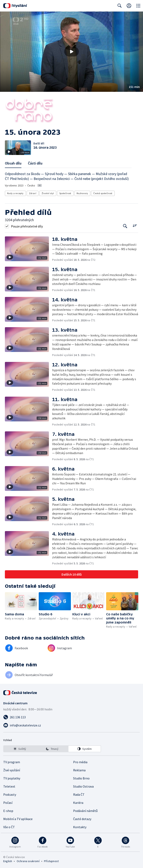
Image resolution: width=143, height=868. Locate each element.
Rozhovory (82, 193)
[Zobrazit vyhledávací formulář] (120, 6)
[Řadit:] (135, 226)
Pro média (80, 762)
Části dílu (35, 163)
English (8, 861)
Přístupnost (51, 861)
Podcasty (10, 794)
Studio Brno (81, 778)
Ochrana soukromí (28, 861)
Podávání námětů (85, 811)
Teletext (9, 786)
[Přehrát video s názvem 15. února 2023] (71, 52)
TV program (12, 762)
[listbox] (52, 749)
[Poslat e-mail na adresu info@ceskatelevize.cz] (71, 725)
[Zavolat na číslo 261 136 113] (71, 717)
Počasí (8, 803)
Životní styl (48, 193)
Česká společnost (103, 193)
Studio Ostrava (83, 786)
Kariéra (78, 803)
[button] (71, 52)
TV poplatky (12, 778)
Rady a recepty (15, 193)
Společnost (65, 193)
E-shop (8, 811)
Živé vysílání (12, 770)
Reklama (79, 770)
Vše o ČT (9, 827)
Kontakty (80, 827)
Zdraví (33, 193)
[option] (20, 749)
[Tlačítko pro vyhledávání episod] (125, 226)
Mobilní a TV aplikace (18, 819)
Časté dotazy (82, 819)
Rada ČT (79, 794)
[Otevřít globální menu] (138, 6)
